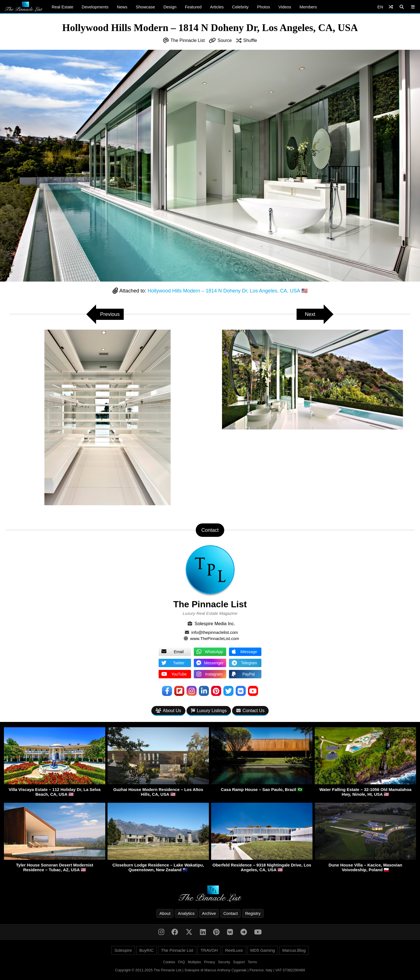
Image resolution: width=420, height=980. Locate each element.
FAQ (182, 962)
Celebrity (240, 7)
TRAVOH (209, 950)
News (122, 7)
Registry (253, 913)
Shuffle (250, 40)
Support (239, 962)
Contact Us (250, 711)
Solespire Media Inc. (215, 624)
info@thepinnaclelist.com (215, 632)
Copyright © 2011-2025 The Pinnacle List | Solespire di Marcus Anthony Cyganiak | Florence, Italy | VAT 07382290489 (210, 970)
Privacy (210, 962)
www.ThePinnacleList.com (215, 638)
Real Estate (63, 7)
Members (308, 7)
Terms (252, 962)
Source (225, 40)
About (165, 913)
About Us (168, 711)
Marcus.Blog (294, 950)
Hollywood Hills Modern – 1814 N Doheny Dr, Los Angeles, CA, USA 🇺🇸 (227, 291)
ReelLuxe (234, 950)
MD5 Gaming (262, 950)
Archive (209, 913)
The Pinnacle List (188, 40)
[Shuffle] (391, 7)
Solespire (123, 950)
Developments (95, 7)
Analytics (186, 913)
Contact (231, 913)
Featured (193, 7)
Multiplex (195, 962)
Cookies (169, 962)
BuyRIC (147, 950)
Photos (263, 7)
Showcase (145, 7)
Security (224, 962)
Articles (217, 7)
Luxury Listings (209, 711)
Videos (285, 7)
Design (170, 7)
